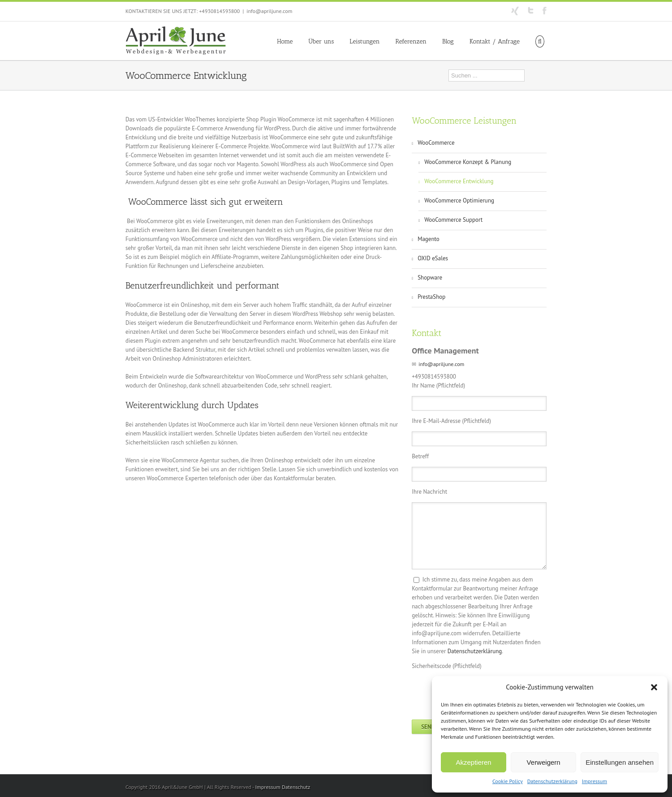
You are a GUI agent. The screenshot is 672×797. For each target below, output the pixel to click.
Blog (448, 41)
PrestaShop (431, 297)
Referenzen (411, 41)
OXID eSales (433, 258)
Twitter (531, 10)
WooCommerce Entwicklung (459, 181)
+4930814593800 (219, 11)
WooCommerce (436, 143)
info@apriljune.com (269, 11)
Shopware (430, 278)
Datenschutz (296, 787)
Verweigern (544, 762)
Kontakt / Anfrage (495, 41)
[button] (654, 687)
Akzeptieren (473, 762)
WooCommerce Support (453, 220)
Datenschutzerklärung (552, 781)
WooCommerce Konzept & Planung (468, 162)
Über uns (321, 41)
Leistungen (364, 41)
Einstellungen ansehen (620, 762)
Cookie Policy (508, 781)
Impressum (594, 781)
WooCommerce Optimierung (459, 200)
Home (285, 41)
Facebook (545, 11)
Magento (429, 239)
